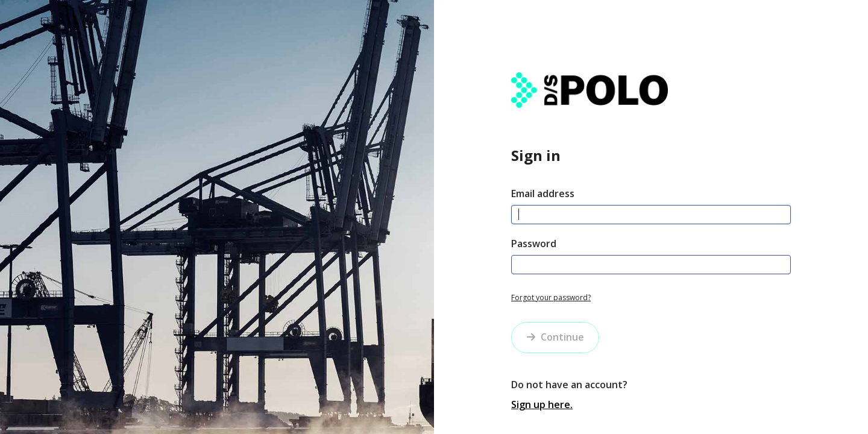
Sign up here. (542, 404)
